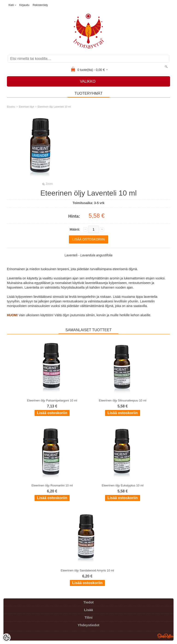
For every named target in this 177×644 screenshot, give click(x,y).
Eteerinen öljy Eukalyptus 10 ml (122, 485)
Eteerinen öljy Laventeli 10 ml (54, 107)
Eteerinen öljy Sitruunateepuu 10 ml (123, 400)
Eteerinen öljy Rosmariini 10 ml (52, 485)
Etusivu (11, 107)
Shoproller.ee (165, 636)
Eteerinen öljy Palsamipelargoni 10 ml (52, 400)
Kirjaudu (24, 5)
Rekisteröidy (40, 5)
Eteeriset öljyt (27, 107)
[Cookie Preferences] (6, 638)
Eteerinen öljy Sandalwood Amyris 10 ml (87, 570)
